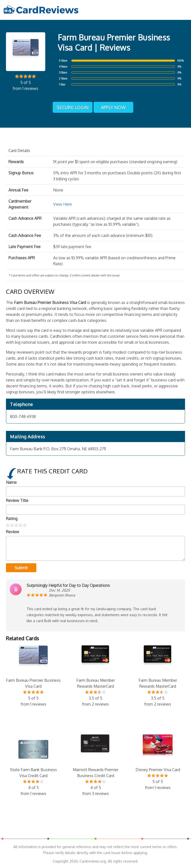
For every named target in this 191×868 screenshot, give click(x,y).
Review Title (17, 500)
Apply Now (113, 107)
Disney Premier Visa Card (158, 762)
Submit (21, 568)
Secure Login (73, 107)
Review (13, 532)
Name (11, 482)
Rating (12, 519)
